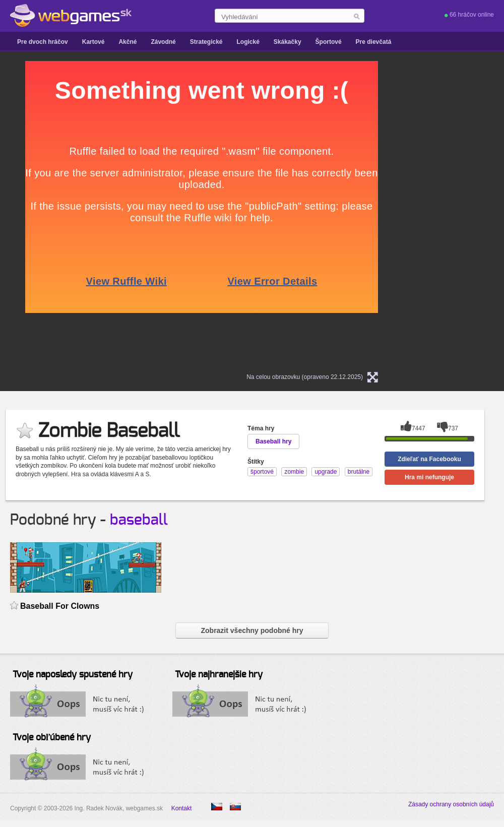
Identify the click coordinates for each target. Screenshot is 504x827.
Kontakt (182, 808)
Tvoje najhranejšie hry (219, 675)
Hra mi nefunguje (429, 477)
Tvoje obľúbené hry (52, 738)
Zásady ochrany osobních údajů (451, 804)
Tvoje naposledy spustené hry (73, 675)
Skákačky (288, 42)
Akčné (128, 42)
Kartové (93, 42)
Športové (329, 42)
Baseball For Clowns (60, 606)
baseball (139, 520)
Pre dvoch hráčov (43, 42)
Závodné (163, 42)
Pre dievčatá (374, 42)
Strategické (206, 42)
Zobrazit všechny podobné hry (252, 630)
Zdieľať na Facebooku (429, 459)
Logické (248, 42)
